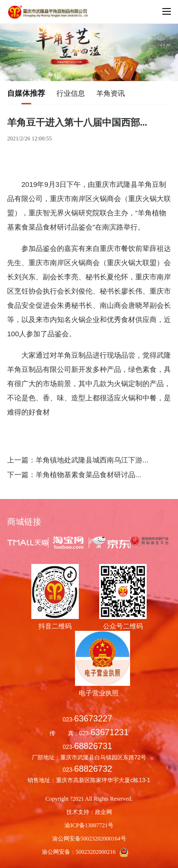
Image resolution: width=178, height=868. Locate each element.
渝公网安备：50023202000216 (89, 852)
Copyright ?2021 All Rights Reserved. (89, 799)
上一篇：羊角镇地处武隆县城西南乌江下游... (78, 460)
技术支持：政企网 (89, 812)
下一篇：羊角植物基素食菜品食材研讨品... (74, 475)
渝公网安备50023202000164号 (89, 839)
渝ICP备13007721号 (89, 825)
